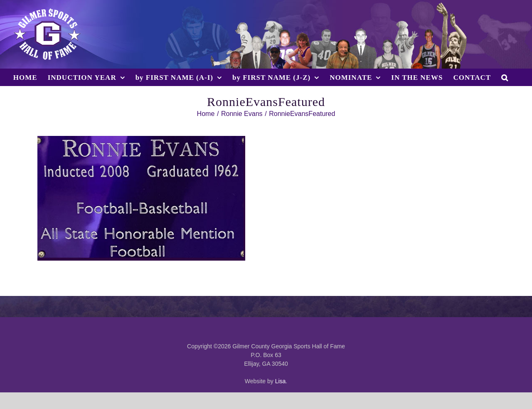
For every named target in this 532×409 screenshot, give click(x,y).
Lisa (281, 381)
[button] (505, 77)
